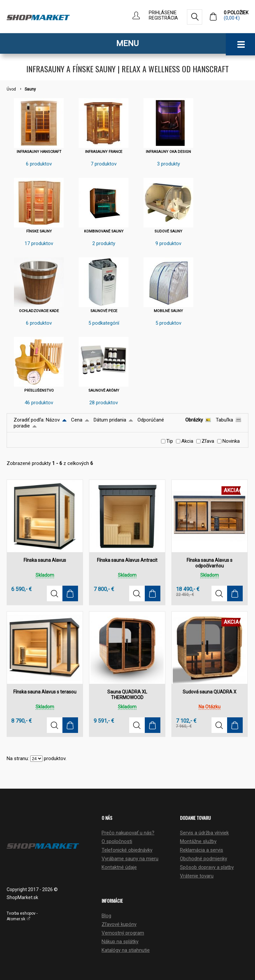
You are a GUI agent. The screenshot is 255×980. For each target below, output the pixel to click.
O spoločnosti (117, 841)
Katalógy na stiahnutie (126, 950)
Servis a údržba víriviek (204, 833)
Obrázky (194, 420)
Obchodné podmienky (204, 859)
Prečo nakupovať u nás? (128, 833)
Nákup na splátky (120, 942)
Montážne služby (198, 841)
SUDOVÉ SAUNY (168, 231)
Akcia (187, 441)
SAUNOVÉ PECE (104, 311)
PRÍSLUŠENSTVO (39, 391)
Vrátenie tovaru (197, 876)
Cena (77, 420)
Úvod (11, 89)
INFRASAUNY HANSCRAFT (39, 152)
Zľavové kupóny (119, 924)
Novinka (231, 441)
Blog (106, 916)
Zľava (208, 441)
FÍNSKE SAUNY (39, 231)
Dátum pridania (110, 420)
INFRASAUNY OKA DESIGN (168, 152)
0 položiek (236, 15)
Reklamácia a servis (202, 850)
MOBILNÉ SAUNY (168, 311)
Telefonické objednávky (127, 850)
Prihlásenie (163, 13)
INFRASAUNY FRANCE (104, 152)
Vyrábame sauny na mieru (130, 859)
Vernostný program (123, 933)
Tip (170, 441)
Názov (53, 420)
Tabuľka (224, 420)
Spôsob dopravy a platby (207, 867)
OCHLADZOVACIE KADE (39, 311)
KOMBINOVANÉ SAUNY (104, 231)
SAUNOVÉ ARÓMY (104, 391)
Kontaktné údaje (119, 867)
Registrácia (163, 18)
